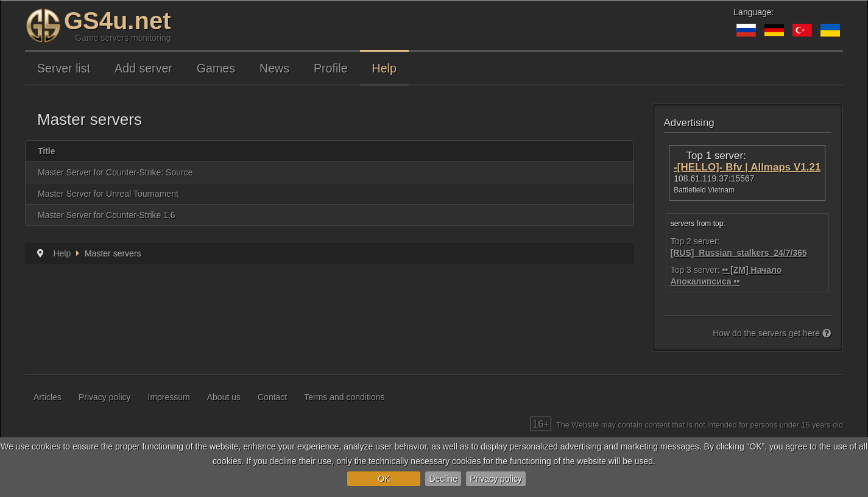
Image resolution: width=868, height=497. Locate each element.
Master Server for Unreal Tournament (108, 194)
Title (47, 151)
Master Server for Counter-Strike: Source (115, 172)
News (274, 68)
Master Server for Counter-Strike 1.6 (107, 215)
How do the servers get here (772, 333)
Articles (48, 397)
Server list (64, 68)
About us (224, 397)
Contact (272, 397)
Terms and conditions (344, 397)
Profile (331, 68)
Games (216, 68)
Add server (143, 68)
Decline (443, 479)
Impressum (169, 397)
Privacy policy (496, 479)
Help (384, 68)
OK (384, 479)
